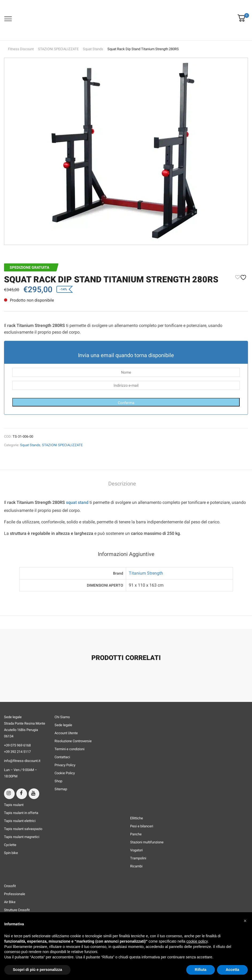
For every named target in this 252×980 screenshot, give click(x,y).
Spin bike (11, 853)
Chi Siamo (62, 717)
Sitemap (61, 789)
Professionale (15, 894)
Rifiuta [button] (201, 970)
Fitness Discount (21, 49)
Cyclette (10, 845)
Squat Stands (93, 49)
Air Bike (10, 902)
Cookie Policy (65, 773)
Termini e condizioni (69, 749)
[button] (241, 14)
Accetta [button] (232, 970)
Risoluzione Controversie (73, 741)
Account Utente (66, 733)
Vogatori (136, 850)
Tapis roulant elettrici (20, 821)
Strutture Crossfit (17, 910)
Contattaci (62, 757)
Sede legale (63, 725)
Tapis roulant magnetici (22, 837)
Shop (58, 781)
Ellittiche (137, 818)
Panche (136, 834)
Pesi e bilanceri (142, 826)
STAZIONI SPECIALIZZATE (58, 49)
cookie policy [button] (197, 941)
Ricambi (136, 866)
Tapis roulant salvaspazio (23, 829)
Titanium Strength (146, 573)
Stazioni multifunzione (147, 842)
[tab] (122, 484)
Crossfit (10, 886)
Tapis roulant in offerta (21, 813)
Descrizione (122, 484)
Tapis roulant (14, 805)
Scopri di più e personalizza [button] (37, 970)
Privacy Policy (65, 765)
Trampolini (138, 858)
